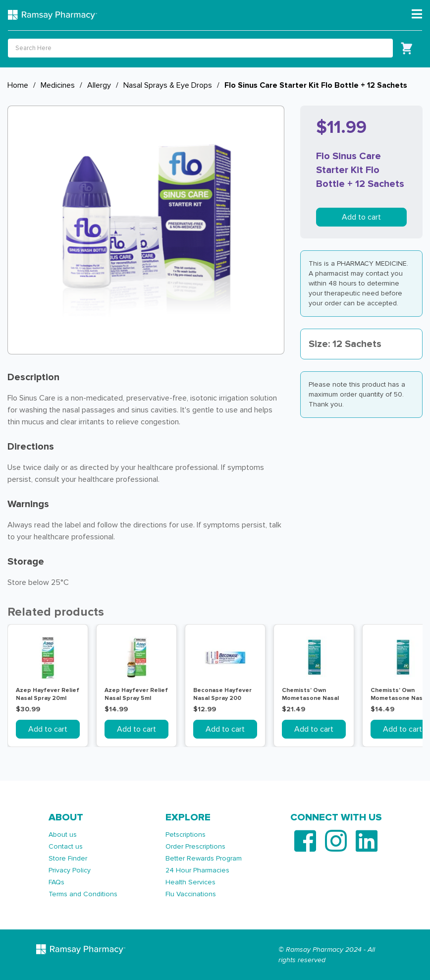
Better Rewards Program (204, 858)
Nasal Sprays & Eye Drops (168, 85)
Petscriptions (186, 835)
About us (63, 835)
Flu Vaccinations (191, 894)
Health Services (190, 882)
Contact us (66, 846)
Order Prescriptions (195, 846)
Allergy (99, 85)
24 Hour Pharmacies (197, 870)
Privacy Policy (70, 870)
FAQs (56, 882)
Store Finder (68, 858)
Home (18, 85)
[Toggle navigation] (417, 14)
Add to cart (361, 217)
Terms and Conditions (83, 894)
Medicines (58, 85)
